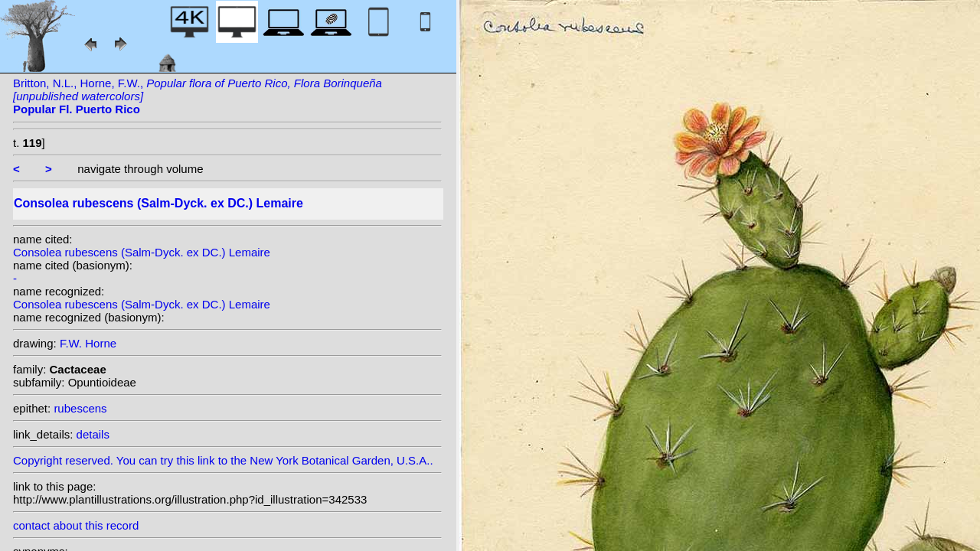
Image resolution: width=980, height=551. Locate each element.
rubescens (80, 408)
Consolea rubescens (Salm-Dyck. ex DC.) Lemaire (142, 252)
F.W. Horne (88, 343)
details (93, 434)
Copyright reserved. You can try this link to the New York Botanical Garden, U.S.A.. (227, 456)
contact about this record (76, 525)
